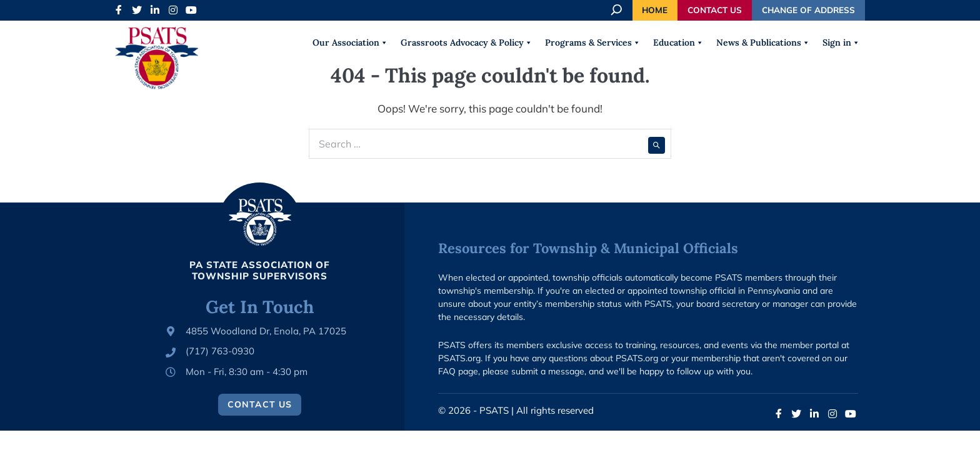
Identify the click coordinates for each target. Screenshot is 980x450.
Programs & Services (593, 42)
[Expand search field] (617, 10)
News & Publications (763, 42)
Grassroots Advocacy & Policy (467, 42)
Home (655, 10)
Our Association (350, 42)
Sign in (841, 42)
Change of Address (808, 10)
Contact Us (715, 10)
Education (678, 42)
